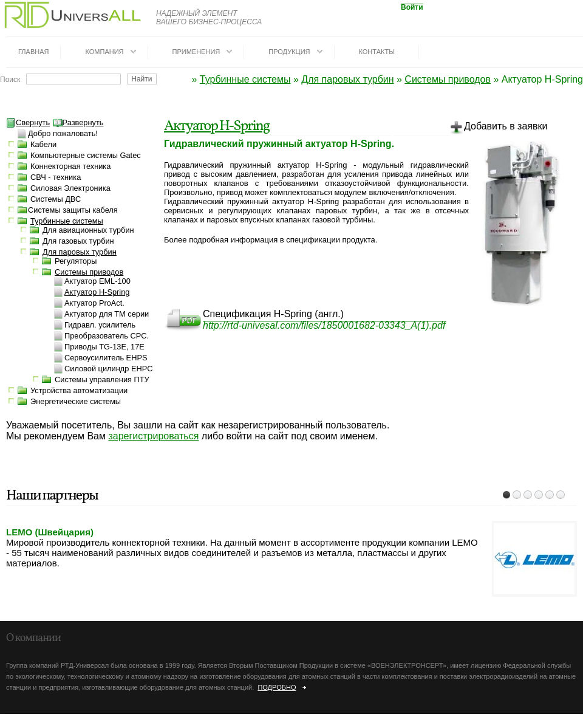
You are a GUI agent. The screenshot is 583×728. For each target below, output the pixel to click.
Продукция (289, 52)
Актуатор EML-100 (97, 281)
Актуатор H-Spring (216, 126)
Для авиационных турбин (88, 230)
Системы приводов (448, 79)
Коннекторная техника (70, 166)
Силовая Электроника (70, 188)
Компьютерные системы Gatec (86, 155)
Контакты (377, 52)
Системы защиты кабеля (73, 210)
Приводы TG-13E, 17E (104, 347)
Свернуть (28, 122)
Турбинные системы (245, 79)
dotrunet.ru (108, 723)
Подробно (277, 687)
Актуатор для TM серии (107, 314)
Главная (33, 52)
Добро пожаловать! (63, 133)
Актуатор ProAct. (94, 303)
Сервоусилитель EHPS (106, 358)
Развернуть (78, 122)
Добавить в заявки (498, 128)
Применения (196, 52)
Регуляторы (76, 261)
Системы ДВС (56, 199)
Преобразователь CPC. (107, 336)
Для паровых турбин (347, 79)
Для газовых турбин (78, 241)
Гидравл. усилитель (100, 325)
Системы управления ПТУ (102, 379)
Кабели (43, 144)
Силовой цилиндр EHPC (108, 369)
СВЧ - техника (56, 177)
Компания (104, 52)
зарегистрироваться (153, 436)
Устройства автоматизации (79, 390)
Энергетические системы (76, 401)
